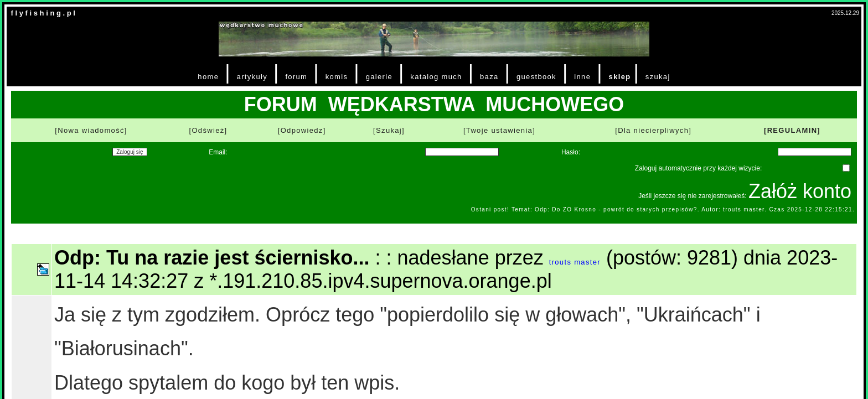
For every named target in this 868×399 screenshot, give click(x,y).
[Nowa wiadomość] (91, 130)
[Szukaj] (389, 130)
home (208, 77)
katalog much (436, 77)
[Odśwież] (208, 130)
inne (582, 77)
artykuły (252, 77)
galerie (379, 77)
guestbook (536, 77)
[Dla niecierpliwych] (653, 130)
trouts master (575, 262)
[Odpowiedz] (302, 130)
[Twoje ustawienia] (499, 130)
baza (489, 77)
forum (296, 77)
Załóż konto (800, 191)
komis (337, 77)
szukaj (658, 77)
